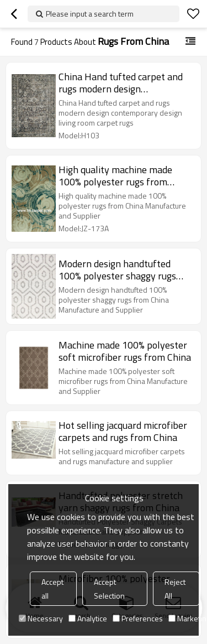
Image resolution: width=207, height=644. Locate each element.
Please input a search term (90, 14)
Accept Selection (109, 589)
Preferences (138, 618)
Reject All (175, 589)
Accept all (52, 589)
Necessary (41, 618)
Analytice (88, 618)
